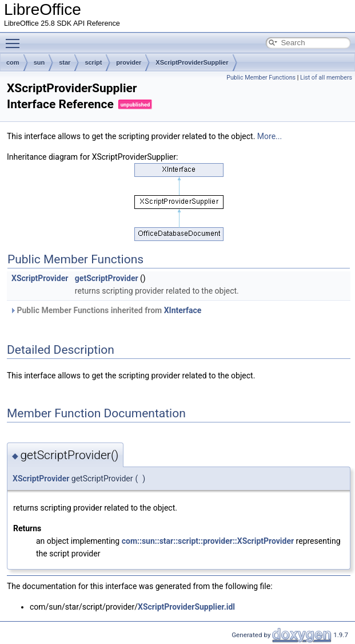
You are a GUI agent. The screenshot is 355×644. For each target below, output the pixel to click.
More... (270, 136)
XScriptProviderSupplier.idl (186, 607)
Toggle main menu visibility (15, 38)
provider (129, 62)
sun (39, 62)
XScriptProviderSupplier (192, 62)
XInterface (183, 310)
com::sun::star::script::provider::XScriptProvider (208, 541)
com (13, 62)
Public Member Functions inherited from (105, 310)
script (93, 62)
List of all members (326, 78)
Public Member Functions (261, 78)
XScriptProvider (40, 278)
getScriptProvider (107, 278)
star (65, 62)
